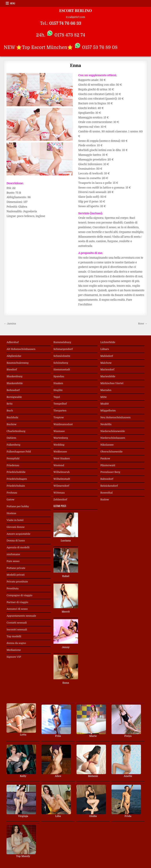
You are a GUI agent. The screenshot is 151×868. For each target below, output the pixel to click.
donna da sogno (16, 643)
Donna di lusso (16, 541)
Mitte (104, 397)
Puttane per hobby (18, 506)
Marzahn (106, 390)
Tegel (57, 397)
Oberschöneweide (111, 452)
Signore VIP (14, 657)
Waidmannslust (63, 424)
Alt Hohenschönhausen (21, 349)
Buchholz (12, 417)
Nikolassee (107, 445)
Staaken (58, 383)
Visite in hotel (15, 520)
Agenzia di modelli (18, 547)
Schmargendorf (63, 349)
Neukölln (106, 424)
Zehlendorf (60, 499)
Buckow (11, 424)
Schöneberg (61, 363)
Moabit (105, 404)
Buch (10, 411)
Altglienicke (14, 356)
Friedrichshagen (17, 479)
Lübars (105, 349)
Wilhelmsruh (62, 472)
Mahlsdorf (107, 356)
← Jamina (10, 324)
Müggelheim (108, 411)
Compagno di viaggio (19, 595)
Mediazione (14, 650)
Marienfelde (108, 376)
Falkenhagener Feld (19, 452)
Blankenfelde (15, 383)
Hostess (11, 513)
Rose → (143, 324)
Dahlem (11, 438)
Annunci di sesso (17, 609)
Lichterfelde (108, 342)
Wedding (59, 445)
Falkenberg (13, 445)
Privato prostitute (17, 582)
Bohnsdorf (13, 390)
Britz (9, 404)
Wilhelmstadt (62, 479)
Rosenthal (106, 493)
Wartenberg (61, 438)
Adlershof (13, 342)
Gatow (10, 499)
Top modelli (14, 636)
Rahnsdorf (107, 479)
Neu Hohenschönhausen (115, 417)
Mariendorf (107, 369)
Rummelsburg (62, 342)
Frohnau (12, 493)
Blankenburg (14, 376)
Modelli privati (15, 575)
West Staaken (62, 458)
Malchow (106, 363)
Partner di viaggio (17, 602)
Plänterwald (108, 465)
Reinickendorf (109, 486)
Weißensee (60, 452)
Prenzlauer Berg (110, 472)
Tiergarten (60, 411)
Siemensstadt (62, 369)
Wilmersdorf (61, 486)
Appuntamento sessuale (21, 616)
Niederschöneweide (113, 431)
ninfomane (13, 554)
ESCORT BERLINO (75, 11)
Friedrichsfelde (16, 472)
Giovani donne (15, 527)
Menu (13, 3)
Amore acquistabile (18, 534)
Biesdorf (12, 369)
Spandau (59, 376)
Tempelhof (60, 404)
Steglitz (58, 390)
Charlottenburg (16, 431)
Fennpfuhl (13, 458)
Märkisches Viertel (112, 383)
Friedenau (13, 465)
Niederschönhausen (113, 438)
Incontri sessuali (17, 629)
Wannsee (59, 431)
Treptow (59, 417)
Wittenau (59, 493)
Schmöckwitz (62, 356)
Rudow (105, 499)
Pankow (105, 458)
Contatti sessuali (17, 623)
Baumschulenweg (17, 363)
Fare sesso (13, 561)
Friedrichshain (16, 486)
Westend (59, 465)
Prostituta (12, 588)
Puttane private (16, 568)
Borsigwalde (14, 397)
